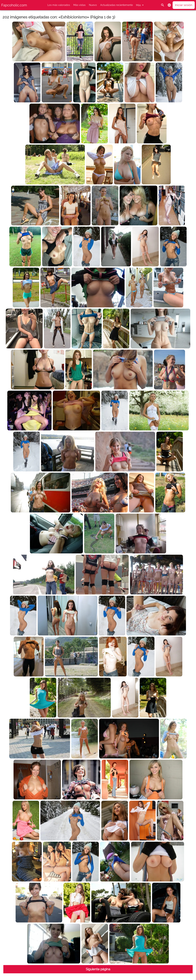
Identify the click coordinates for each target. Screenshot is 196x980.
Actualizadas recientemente (117, 5)
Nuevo (93, 5)
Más (138, 5)
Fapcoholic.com (14, 5)
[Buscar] (163, 5)
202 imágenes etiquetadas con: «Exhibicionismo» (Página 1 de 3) (59, 17)
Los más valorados (59, 5)
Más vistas (79, 5)
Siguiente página (98, 969)
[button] (169, 5)
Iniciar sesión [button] (184, 5)
